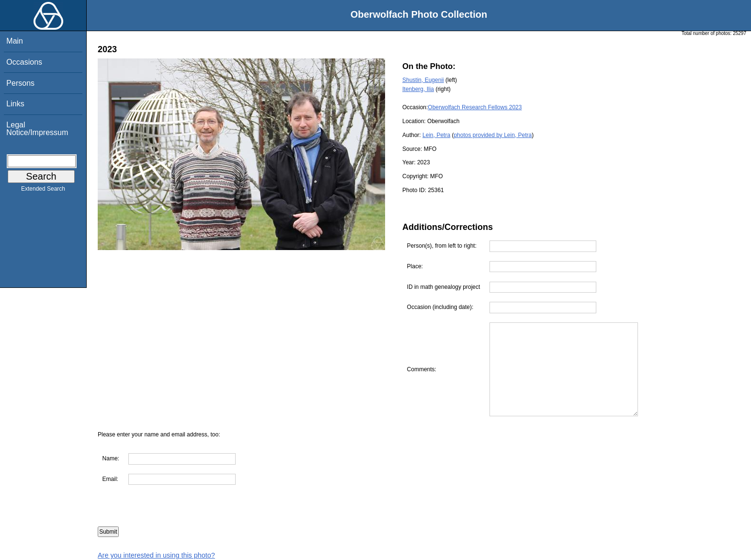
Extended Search (43, 191)
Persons (20, 83)
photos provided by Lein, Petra (493, 135)
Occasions (24, 62)
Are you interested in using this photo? (156, 555)
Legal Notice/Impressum (37, 129)
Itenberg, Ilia (418, 89)
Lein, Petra (436, 135)
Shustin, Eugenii (423, 80)
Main (15, 41)
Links (15, 104)
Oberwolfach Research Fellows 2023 (475, 107)
